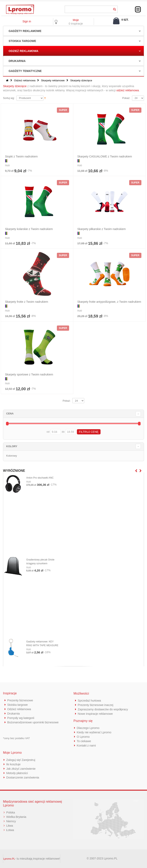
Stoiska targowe (22, 41)
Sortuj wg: (9, 98)
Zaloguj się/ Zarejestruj (21, 760)
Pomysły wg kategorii (21, 718)
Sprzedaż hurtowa (89, 700)
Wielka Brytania (16, 817)
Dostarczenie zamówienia (23, 777)
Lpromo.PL (9, 859)
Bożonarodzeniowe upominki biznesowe (33, 722)
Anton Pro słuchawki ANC (40, 478)
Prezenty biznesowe (20, 700)
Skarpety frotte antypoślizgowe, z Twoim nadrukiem (109, 302)
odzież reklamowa (128, 90)
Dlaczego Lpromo (88, 728)
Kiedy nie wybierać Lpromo (94, 732)
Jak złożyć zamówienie (21, 769)
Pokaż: (126, 98)
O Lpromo (83, 737)
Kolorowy (12, 456)
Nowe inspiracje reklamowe (95, 714)
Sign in (27, 21)
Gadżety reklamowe (25, 31)
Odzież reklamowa (24, 51)
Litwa (10, 826)
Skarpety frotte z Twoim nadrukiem (27, 302)
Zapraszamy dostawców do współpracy (103, 709)
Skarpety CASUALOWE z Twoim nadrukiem (105, 156)
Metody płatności (17, 773)
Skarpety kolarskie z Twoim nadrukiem (29, 229)
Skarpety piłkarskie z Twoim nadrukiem (102, 229)
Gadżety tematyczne (25, 71)
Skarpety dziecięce (15, 86)
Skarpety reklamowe (53, 80)
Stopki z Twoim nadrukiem (21, 156)
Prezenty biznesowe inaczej (95, 705)
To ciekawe (84, 741)
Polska (11, 812)
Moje (76, 20)
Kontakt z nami (86, 745)
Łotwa (10, 830)
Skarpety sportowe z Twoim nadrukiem (29, 374)
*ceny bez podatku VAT (16, 738)
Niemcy (11, 821)
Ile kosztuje (13, 764)
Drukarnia (17, 61)
